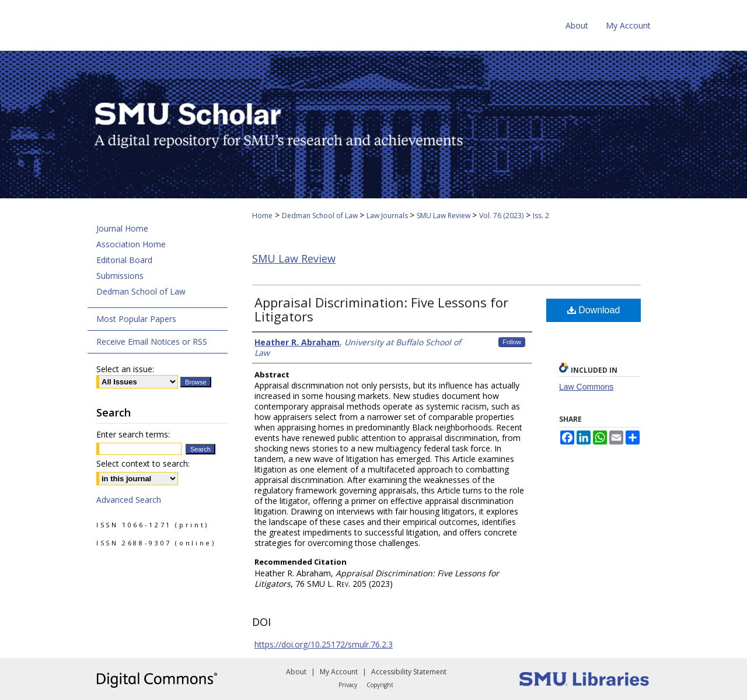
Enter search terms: (133, 434)
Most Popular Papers (136, 319)
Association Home (131, 244)
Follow (512, 342)
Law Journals (388, 216)
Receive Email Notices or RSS (152, 342)
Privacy (348, 685)
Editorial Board (124, 260)
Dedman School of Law (321, 216)
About (296, 672)
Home (262, 216)
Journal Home (122, 228)
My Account (339, 672)
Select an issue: (125, 369)
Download (594, 310)
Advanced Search (129, 500)
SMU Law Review (444, 216)
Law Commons (586, 387)
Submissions (120, 276)
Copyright (380, 685)
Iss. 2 (541, 216)
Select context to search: (143, 463)
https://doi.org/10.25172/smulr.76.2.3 (324, 644)
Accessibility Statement (409, 672)
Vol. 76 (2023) (501, 216)
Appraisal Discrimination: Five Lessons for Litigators (381, 309)
